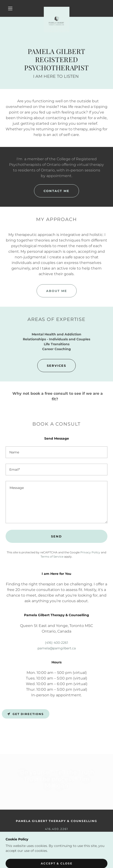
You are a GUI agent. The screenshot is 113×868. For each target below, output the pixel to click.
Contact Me (56, 191)
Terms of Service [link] (52, 557)
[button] (11, 8)
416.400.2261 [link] (56, 829)
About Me (57, 291)
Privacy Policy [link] (90, 552)
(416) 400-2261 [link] (56, 643)
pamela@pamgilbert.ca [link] (57, 648)
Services (56, 366)
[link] (57, 8)
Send (56, 536)
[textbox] (56, 452)
